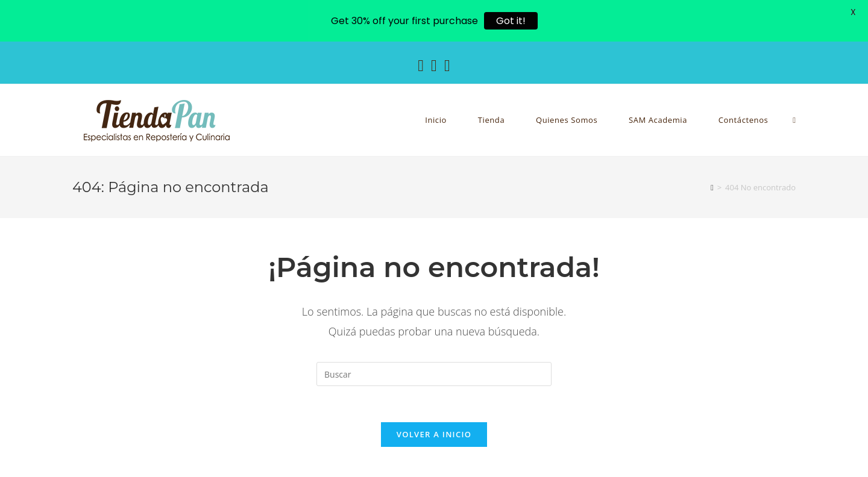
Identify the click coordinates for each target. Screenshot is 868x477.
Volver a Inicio (434, 434)
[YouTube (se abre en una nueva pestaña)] (447, 65)
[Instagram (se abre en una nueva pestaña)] (434, 65)
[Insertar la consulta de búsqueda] (434, 374)
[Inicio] (712, 187)
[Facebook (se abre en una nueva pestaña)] (421, 65)
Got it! (511, 21)
